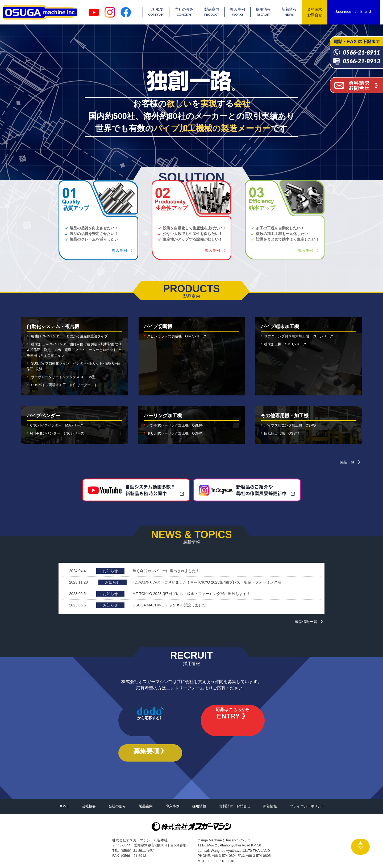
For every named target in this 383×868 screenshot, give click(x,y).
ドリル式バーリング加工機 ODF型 (177, 433)
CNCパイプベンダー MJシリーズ (59, 425)
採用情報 (266, 12)
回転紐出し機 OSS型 (283, 433)
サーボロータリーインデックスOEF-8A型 (66, 377)
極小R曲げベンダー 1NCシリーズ (59, 433)
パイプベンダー (45, 415)
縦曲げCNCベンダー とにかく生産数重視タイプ (72, 336)
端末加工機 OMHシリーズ (287, 344)
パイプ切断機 (160, 326)
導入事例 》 (123, 250)
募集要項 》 (243, 726)
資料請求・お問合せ (235, 784)
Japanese (346, 11)
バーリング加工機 (165, 415)
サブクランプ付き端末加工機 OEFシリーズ (301, 336)
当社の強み (187, 12)
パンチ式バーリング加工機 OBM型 (177, 425)
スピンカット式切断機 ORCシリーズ (179, 336)
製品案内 (214, 12)
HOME (64, 784)
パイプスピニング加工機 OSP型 (292, 425)
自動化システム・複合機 (56, 326)
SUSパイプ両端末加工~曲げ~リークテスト (67, 385)
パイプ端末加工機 (282, 326)
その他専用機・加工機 (287, 415)
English (369, 11)
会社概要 (159, 12)
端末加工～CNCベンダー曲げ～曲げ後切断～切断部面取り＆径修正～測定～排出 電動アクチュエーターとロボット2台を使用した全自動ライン (74, 350)
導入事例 (240, 12)
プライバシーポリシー (307, 784)
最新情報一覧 (306, 622)
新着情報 (292, 12)
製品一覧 (347, 462)
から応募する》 (140, 726)
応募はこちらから (191, 727)
